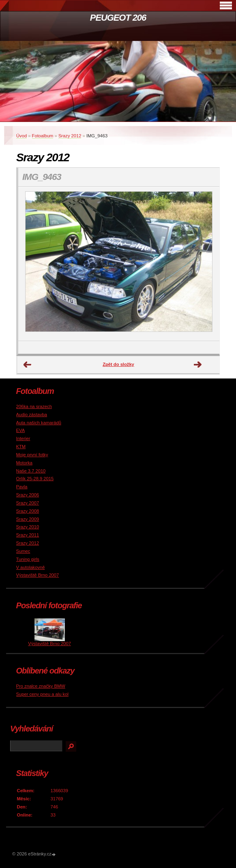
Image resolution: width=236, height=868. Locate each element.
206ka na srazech (34, 406)
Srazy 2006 (28, 495)
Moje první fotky (32, 455)
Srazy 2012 (70, 136)
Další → (198, 365)
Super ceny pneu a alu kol (42, 694)
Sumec (23, 551)
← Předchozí (28, 365)
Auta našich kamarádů (39, 423)
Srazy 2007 (28, 503)
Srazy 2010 (28, 527)
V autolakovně (31, 567)
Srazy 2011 (28, 535)
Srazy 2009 (28, 519)
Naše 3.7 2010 (31, 471)
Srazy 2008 (28, 511)
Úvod (21, 136)
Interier (23, 438)
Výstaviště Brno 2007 (38, 575)
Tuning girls (28, 559)
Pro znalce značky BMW (41, 686)
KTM (21, 447)
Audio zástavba (32, 415)
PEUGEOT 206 (118, 18)
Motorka (24, 463)
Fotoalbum (43, 136)
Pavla (22, 487)
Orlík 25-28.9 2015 (35, 479)
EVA (21, 430)
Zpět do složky (118, 364)
